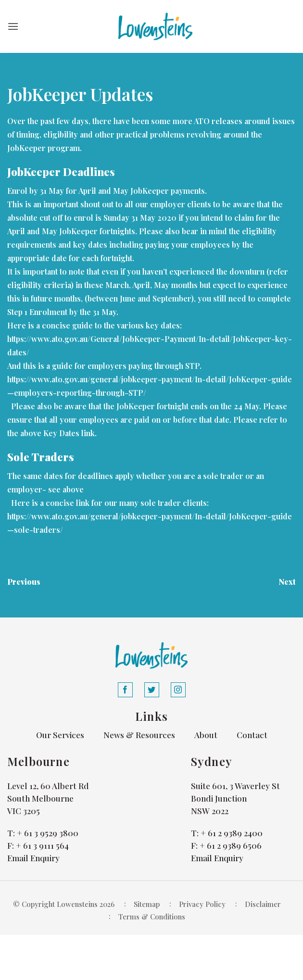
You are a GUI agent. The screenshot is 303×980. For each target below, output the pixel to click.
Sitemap (147, 904)
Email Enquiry (33, 858)
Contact (252, 735)
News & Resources (139, 735)
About (206, 735)
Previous (24, 582)
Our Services (60, 735)
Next (287, 582)
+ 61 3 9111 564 (42, 845)
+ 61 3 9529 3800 (48, 833)
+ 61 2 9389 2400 (232, 833)
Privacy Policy (202, 904)
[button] (13, 26)
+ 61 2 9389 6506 (231, 845)
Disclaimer (263, 904)
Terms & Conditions (152, 917)
